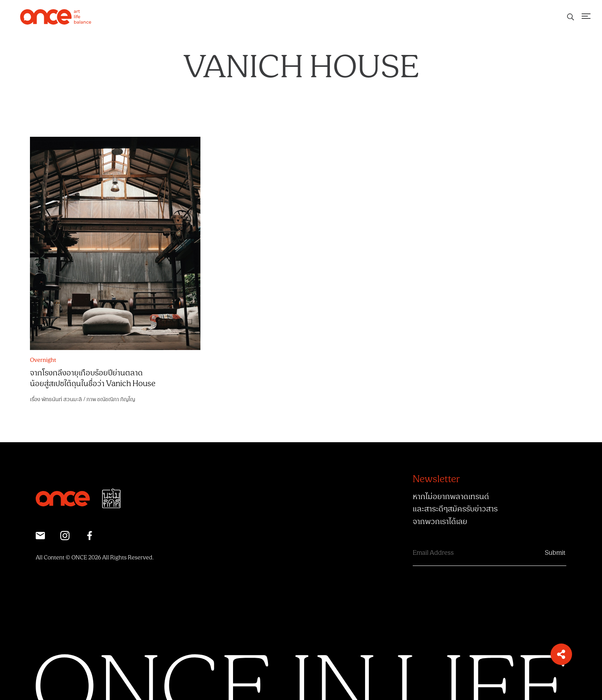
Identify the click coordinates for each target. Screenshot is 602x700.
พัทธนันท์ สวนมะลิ (62, 399)
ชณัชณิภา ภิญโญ (116, 399)
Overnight (43, 360)
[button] (561, 654)
